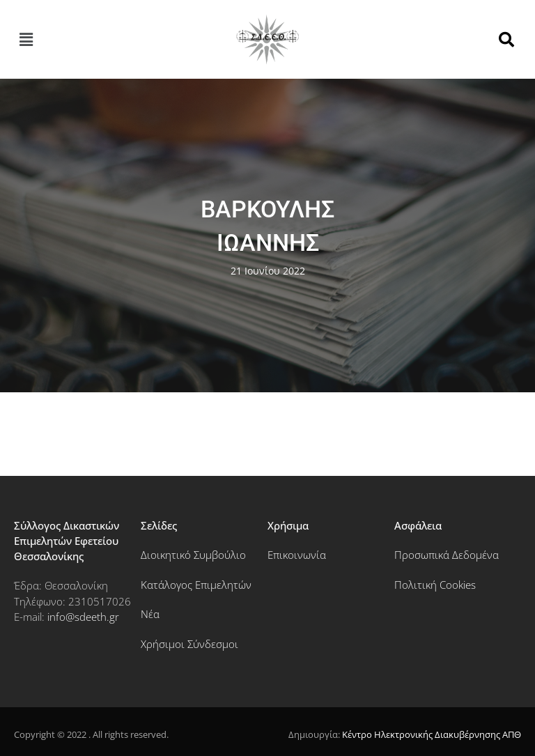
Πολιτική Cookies (435, 585)
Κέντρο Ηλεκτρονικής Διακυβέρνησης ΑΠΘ (432, 734)
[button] (26, 39)
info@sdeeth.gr (83, 617)
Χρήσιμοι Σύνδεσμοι (189, 644)
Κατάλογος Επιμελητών (196, 585)
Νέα (150, 614)
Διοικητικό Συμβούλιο (193, 555)
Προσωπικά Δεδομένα (447, 555)
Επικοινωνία (297, 555)
